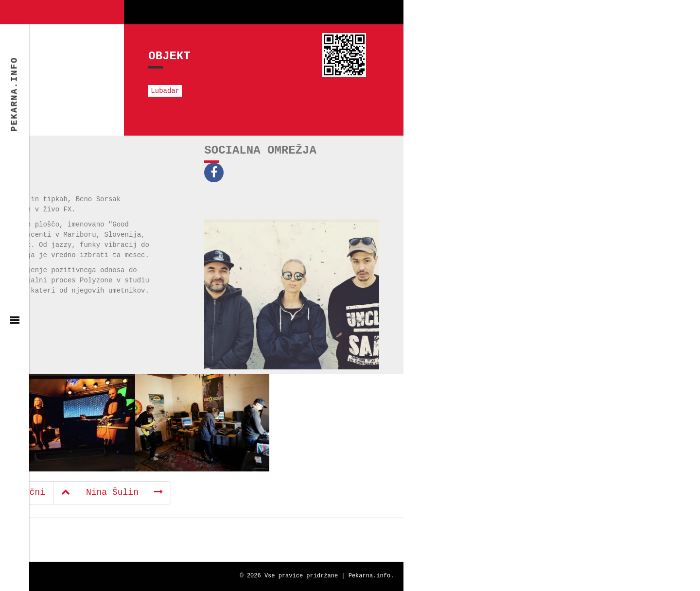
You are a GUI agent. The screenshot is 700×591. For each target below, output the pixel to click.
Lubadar (39, 91)
